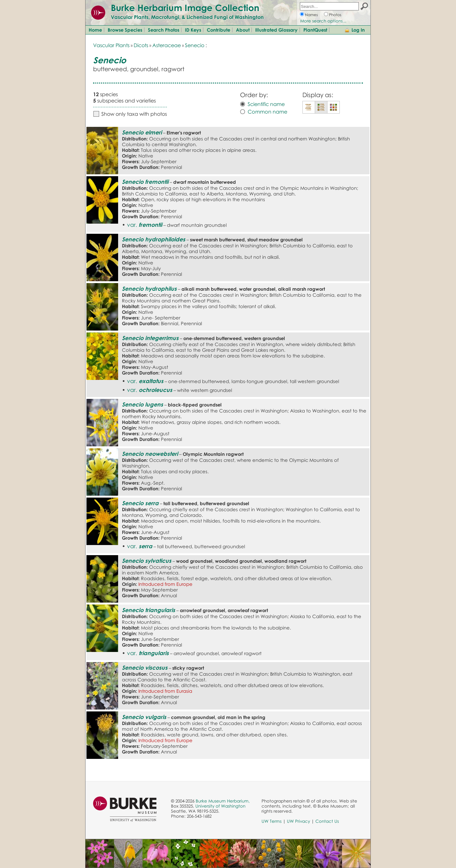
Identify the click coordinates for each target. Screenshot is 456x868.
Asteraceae (167, 45)
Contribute (218, 30)
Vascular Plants (111, 45)
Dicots (141, 45)
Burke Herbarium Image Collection (185, 8)
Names (311, 15)
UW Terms (272, 821)
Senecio (195, 45)
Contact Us (327, 821)
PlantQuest (315, 30)
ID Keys (193, 30)
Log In (358, 30)
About (243, 30)
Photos (335, 15)
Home (95, 30)
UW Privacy (298, 821)
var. (145, 225)
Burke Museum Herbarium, (223, 801)
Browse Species (125, 30)
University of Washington (220, 806)
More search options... (323, 21)
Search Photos (164, 30)
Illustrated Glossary (276, 30)
